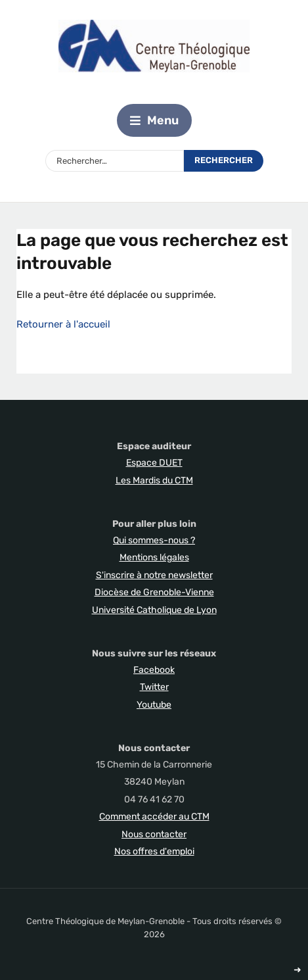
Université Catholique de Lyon (154, 610)
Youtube (154, 705)
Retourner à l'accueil (63, 324)
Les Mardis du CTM (154, 480)
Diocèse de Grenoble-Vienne (154, 592)
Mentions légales (154, 557)
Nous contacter (154, 834)
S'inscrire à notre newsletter (154, 575)
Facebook (154, 670)
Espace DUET (154, 463)
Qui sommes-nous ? (154, 540)
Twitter (154, 687)
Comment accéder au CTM (154, 817)
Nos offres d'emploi (154, 851)
